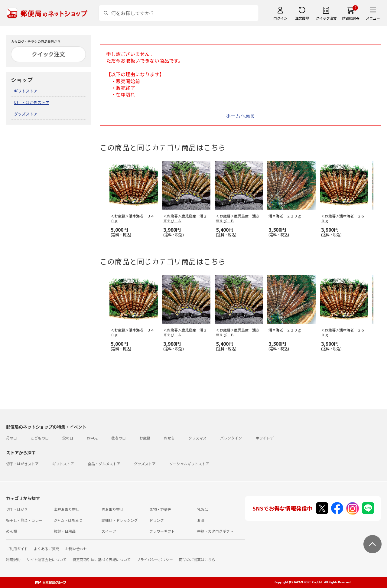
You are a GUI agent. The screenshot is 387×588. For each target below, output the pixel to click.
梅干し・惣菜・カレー (24, 520)
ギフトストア (26, 91)
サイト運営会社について (47, 559)
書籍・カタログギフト (215, 531)
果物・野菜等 (160, 509)
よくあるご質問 (47, 549)
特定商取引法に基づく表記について (102, 559)
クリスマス (197, 438)
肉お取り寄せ (112, 509)
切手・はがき (17, 509)
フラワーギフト (162, 531)
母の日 (11, 438)
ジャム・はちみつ (68, 520)
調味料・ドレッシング (120, 520)
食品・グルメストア (104, 464)
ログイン (280, 18)
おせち (169, 438)
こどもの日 (40, 438)
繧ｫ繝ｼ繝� (351, 18)
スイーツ (109, 531)
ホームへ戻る (240, 116)
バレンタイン (231, 438)
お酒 (201, 520)
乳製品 (203, 509)
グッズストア (26, 114)
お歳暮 (145, 438)
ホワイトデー (266, 438)
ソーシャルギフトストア (189, 464)
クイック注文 (326, 18)
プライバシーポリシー (155, 559)
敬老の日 (119, 438)
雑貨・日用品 (65, 531)
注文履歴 (302, 18)
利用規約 (13, 559)
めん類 (11, 531)
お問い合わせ (76, 549)
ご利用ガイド (17, 549)
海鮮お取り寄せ (67, 509)
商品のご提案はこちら (197, 559)
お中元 (92, 438)
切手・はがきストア (32, 102)
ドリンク (157, 520)
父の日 (68, 438)
